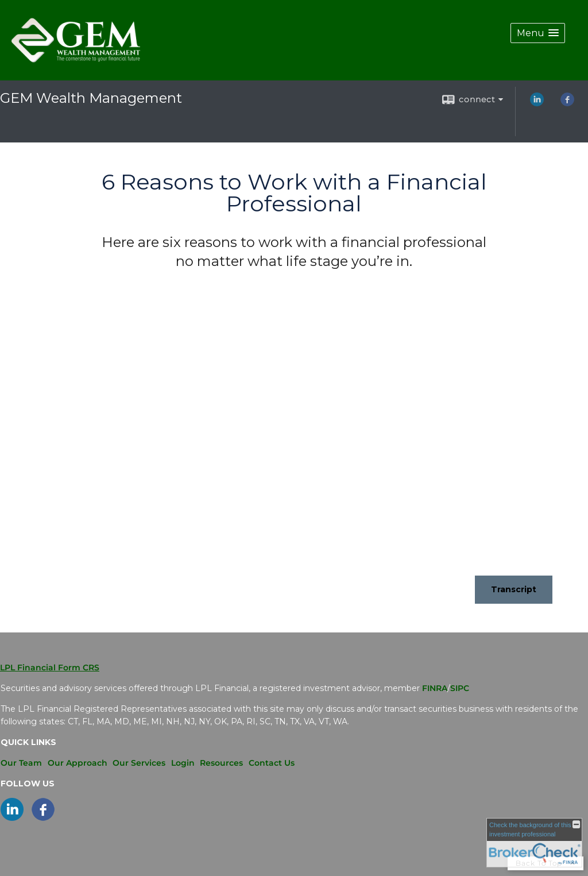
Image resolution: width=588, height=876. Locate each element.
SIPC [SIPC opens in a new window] (460, 688)
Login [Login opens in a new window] (183, 763)
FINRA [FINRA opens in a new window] (435, 688)
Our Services (139, 763)
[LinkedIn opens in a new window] (537, 103)
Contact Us (272, 763)
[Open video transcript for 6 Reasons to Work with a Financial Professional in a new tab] (514, 590)
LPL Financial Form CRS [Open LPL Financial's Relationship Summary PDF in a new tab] (50, 667)
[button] (538, 33)
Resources (221, 763)
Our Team (21, 763)
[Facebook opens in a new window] (567, 103)
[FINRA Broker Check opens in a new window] (534, 843)
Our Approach (78, 763)
